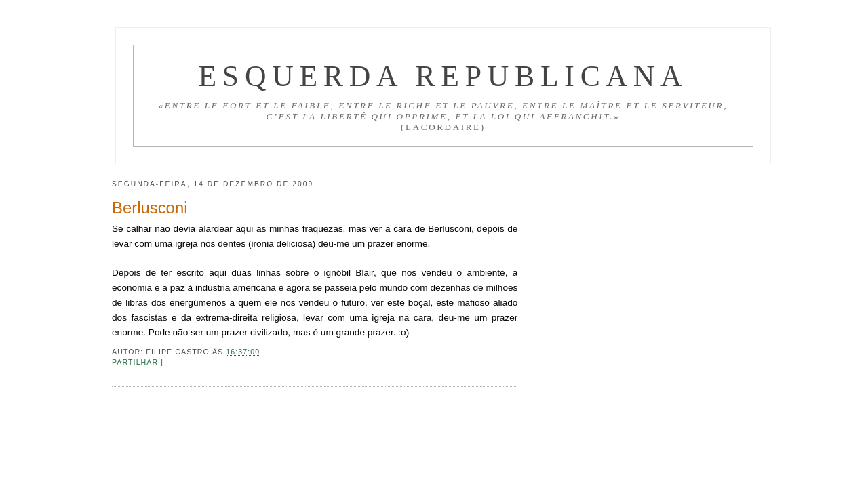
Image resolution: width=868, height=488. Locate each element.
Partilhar (136, 362)
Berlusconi (150, 208)
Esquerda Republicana (443, 76)
